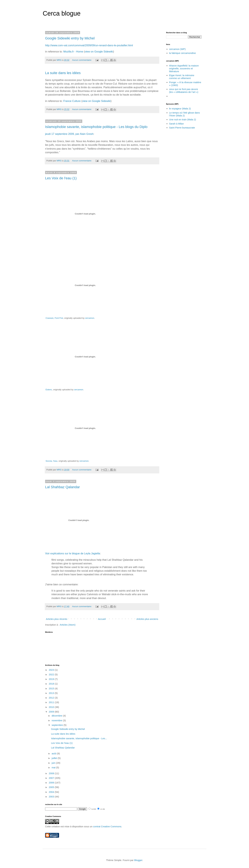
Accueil (102, 619)
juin (54, 763)
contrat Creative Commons (107, 826)
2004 (52, 792)
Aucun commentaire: (82, 60)
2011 (52, 702)
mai (54, 767)
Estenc (49, 390)
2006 (52, 783)
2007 (52, 778)
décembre (57, 716)
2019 (52, 679)
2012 (52, 698)
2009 (52, 712)
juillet (55, 758)
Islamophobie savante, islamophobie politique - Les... (79, 738)
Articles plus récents (57, 619)
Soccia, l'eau (51, 461)
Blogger (138, 860)
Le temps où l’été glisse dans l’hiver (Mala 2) (184, 114)
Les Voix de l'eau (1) (61, 178)
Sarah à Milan (177, 124)
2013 (52, 693)
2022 (52, 674)
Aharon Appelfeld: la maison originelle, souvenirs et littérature (184, 68)
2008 (52, 773)
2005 (52, 787)
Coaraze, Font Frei (54, 318)
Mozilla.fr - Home (73, 52)
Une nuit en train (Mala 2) (183, 119)
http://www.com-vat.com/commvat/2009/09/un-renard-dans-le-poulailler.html (89, 45)
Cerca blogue (62, 13)
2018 (52, 684)
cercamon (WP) (177, 49)
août (54, 753)
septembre (58, 725)
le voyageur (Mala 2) (180, 108)
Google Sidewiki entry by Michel (70, 38)
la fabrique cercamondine (182, 53)
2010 (52, 707)
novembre (57, 720)
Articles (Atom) (68, 625)
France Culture (72, 101)
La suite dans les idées (63, 73)
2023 (52, 670)
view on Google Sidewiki (99, 52)
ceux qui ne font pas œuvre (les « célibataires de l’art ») (184, 91)
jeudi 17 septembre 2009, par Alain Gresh (69, 134)
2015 (52, 688)
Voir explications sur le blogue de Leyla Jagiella (73, 553)
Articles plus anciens (147, 619)
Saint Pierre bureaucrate (182, 128)
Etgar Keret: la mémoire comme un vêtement (182, 77)
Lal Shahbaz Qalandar (62, 487)
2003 (52, 797)
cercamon (90, 318)
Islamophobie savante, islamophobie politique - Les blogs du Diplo (96, 127)
